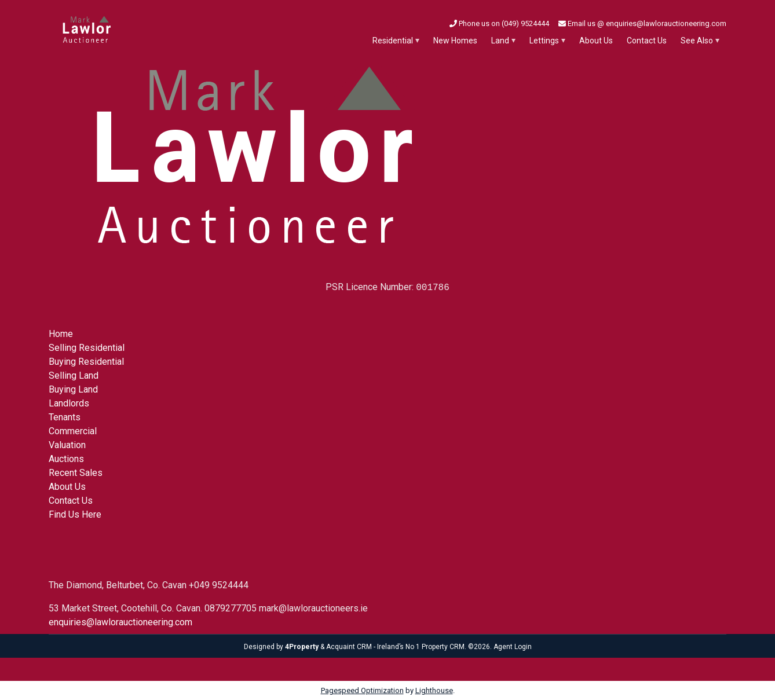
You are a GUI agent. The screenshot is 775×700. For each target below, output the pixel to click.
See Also (697, 41)
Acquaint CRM (349, 647)
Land (500, 41)
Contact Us (647, 41)
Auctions (66, 459)
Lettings (544, 41)
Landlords (69, 403)
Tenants (65, 417)
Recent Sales (76, 473)
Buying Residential (86, 362)
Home (61, 334)
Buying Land (73, 389)
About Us (596, 41)
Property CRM (443, 647)
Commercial (73, 431)
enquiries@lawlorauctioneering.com (120, 622)
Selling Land (74, 375)
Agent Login (513, 647)
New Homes (455, 41)
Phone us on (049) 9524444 (499, 23)
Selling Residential (87, 348)
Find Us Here (75, 514)
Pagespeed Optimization (362, 690)
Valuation (67, 445)
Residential (393, 41)
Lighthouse (434, 690)
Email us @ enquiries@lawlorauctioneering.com (642, 23)
